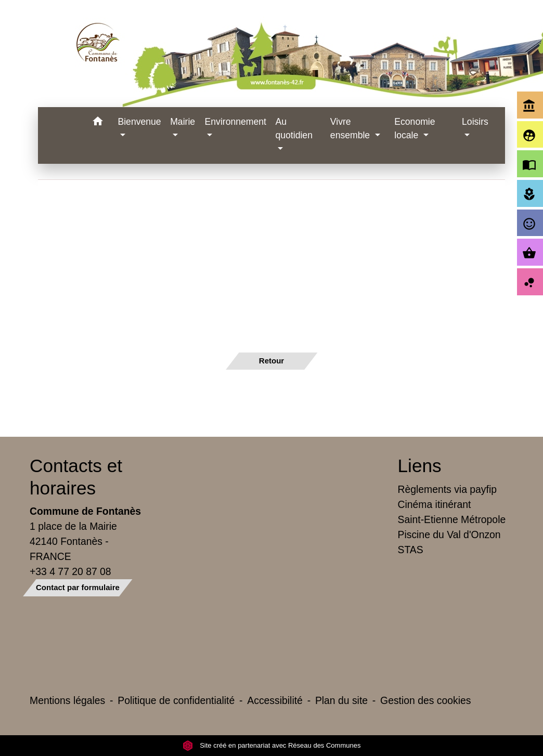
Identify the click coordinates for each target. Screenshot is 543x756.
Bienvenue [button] (139, 122)
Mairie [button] (183, 122)
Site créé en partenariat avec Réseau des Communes (272, 745)
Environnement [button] (236, 122)
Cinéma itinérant (435, 504)
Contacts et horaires (76, 477)
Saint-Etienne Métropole (452, 519)
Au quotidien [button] (294, 128)
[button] (98, 123)
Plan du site (341, 700)
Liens (420, 466)
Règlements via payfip (447, 489)
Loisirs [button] (475, 122)
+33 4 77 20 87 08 (70, 571)
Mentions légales (67, 700)
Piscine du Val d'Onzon (449, 535)
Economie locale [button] (415, 128)
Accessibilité (275, 700)
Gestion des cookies (425, 700)
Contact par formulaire (78, 587)
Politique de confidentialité (176, 700)
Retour (271, 361)
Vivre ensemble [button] (351, 128)
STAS (411, 550)
